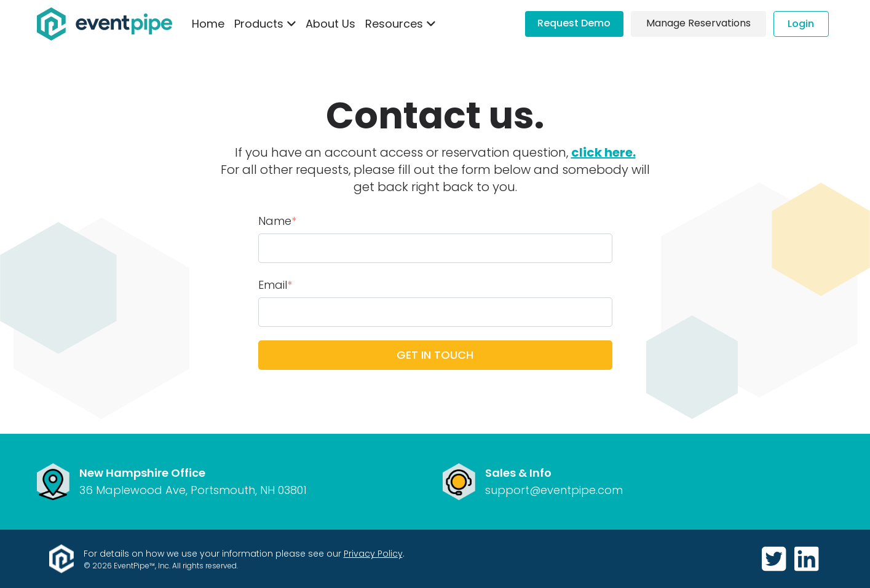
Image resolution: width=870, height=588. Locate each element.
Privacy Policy (373, 554)
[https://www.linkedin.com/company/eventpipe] (806, 560)
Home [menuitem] (208, 24)
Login (801, 24)
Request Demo (574, 23)
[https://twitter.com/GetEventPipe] (776, 560)
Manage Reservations (698, 23)
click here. (603, 152)
